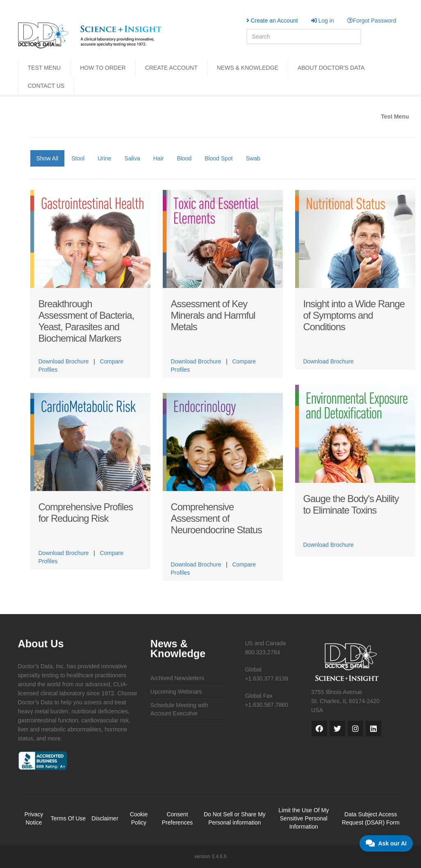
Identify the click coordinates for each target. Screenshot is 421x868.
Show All (48, 158)
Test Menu (395, 116)
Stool (78, 158)
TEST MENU (44, 68)
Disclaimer (105, 818)
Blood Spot (219, 158)
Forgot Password (372, 21)
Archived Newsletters (178, 678)
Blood (184, 158)
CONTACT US (46, 86)
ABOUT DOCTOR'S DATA (331, 68)
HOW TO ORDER (103, 68)
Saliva (132, 158)
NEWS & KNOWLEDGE (248, 68)
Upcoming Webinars (176, 692)
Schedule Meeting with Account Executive (179, 709)
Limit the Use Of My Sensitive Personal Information (304, 818)
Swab (253, 158)
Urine (104, 158)
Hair (159, 158)
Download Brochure (64, 361)
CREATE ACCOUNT (171, 68)
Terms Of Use (68, 818)
